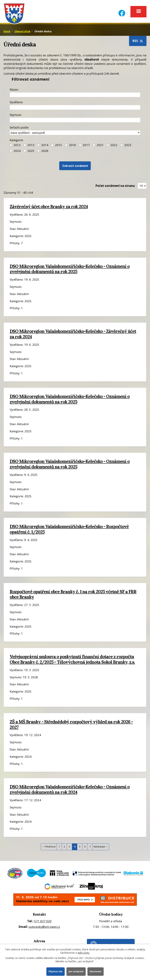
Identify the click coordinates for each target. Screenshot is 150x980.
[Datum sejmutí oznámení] (75, 122)
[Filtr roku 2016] (66, 147)
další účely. (84, 952)
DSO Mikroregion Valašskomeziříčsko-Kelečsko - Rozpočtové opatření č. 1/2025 (69, 531)
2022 (114, 147)
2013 (31, 147)
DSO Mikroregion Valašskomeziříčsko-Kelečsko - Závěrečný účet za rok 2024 (73, 336)
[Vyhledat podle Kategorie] (39, 153)
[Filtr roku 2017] (80, 147)
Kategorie (16, 142)
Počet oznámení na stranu (115, 187)
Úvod (7, 33)
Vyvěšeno (16, 104)
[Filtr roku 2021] (94, 147)
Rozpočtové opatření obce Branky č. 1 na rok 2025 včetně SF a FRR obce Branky (73, 596)
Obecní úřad (22, 33)
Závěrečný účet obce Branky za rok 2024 (49, 208)
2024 (17, 153)
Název (14, 91)
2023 (128, 147)
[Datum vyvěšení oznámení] (75, 109)
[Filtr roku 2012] (11, 147)
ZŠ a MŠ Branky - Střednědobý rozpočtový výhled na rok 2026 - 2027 (71, 726)
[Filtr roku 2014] (39, 147)
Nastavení (96, 971)
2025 (31, 153)
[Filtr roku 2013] (25, 147)
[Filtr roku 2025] (25, 153)
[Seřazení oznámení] (75, 134)
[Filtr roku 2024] (11, 153)
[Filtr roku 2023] (122, 147)
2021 (100, 147)
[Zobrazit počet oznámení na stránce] (142, 188)
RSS (138, 43)
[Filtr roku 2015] (52, 147)
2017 (86, 147)
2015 (59, 147)
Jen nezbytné (76, 971)
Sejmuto (16, 117)
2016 (72, 147)
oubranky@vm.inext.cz (44, 928)
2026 (45, 153)
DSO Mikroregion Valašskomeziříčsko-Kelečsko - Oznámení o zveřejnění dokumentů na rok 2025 (70, 271)
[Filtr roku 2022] (108, 147)
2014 (45, 147)
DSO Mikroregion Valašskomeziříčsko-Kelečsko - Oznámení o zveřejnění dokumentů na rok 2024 (70, 791)
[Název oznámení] (75, 96)
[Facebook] (122, 11)
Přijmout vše (55, 971)
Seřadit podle (19, 129)
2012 (17, 147)
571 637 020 (43, 923)
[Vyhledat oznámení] (75, 168)
